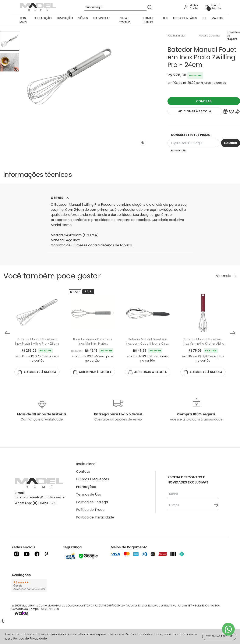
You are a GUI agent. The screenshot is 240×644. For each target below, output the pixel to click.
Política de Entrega (92, 502)
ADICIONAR (195, 111)
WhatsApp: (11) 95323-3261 (36, 503)
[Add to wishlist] (232, 112)
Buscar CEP (178, 151)
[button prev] (7, 333)
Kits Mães (23, 20)
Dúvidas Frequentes (93, 479)
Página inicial (176, 36)
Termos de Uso (89, 494)
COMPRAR (204, 101)
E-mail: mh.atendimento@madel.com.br (40, 495)
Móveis (83, 18)
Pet (204, 18)
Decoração (43, 18)
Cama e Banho (148, 20)
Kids (165, 18)
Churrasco (101, 18)
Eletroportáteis (185, 18)
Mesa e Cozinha (124, 20)
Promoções (86, 487)
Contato (83, 471)
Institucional (86, 464)
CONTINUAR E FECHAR (219, 636)
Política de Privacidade (95, 517)
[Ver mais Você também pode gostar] (226, 276)
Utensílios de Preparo (233, 36)
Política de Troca (90, 510)
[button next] (233, 333)
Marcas (217, 18)
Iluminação (65, 18)
